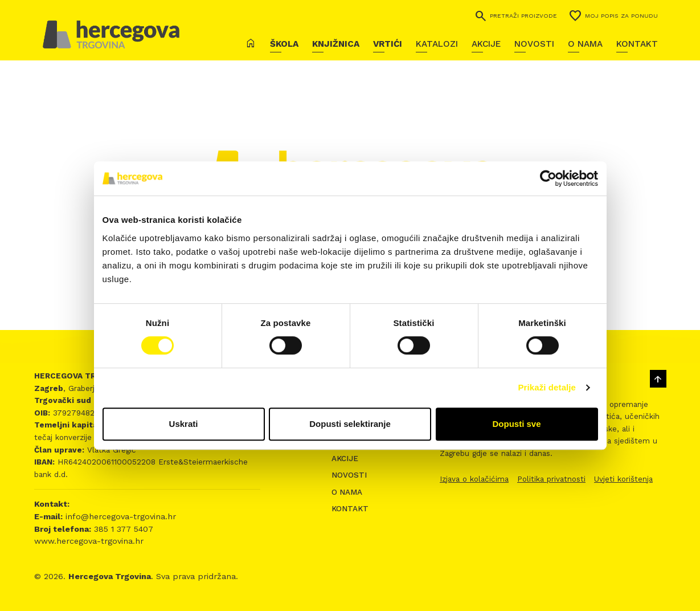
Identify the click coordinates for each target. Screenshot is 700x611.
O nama (585, 44)
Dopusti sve (516, 424)
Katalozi (437, 44)
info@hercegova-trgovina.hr (119, 516)
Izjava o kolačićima (474, 479)
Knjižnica (336, 44)
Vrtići (388, 44)
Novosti (534, 44)
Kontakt (637, 44)
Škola (284, 44)
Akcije (486, 44)
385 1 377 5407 (122, 529)
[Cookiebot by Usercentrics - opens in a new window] (548, 178)
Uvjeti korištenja (623, 479)
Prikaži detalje (547, 387)
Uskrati (184, 424)
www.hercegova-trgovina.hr (89, 541)
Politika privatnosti (551, 479)
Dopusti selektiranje (350, 424)
